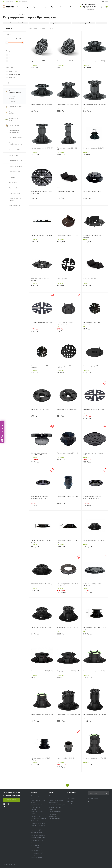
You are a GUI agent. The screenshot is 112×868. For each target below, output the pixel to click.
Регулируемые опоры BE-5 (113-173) (42, 148)
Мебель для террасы (38, 838)
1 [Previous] (67, 785)
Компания (64, 7)
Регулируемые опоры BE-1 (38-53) (94, 61)
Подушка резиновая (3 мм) (66, 192)
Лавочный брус (36, 848)
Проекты (54, 7)
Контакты (73, 7)
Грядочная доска (37, 850)
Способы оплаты (54, 819)
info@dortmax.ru (23, 2)
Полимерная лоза (37, 840)
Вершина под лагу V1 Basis (92, 366)
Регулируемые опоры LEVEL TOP (68, 235)
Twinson (12, 99)
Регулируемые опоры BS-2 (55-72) (41, 627)
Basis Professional (10, 23)
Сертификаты (71, 796)
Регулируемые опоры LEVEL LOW (42, 235)
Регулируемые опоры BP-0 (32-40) (42, 671)
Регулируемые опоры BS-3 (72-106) (68, 627)
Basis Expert (34, 23)
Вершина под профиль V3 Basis (67, 409)
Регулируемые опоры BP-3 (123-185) (95, 758)
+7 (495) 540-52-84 (89, 7)
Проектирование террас (57, 805)
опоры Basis (44, 23)
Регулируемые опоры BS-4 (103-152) (68, 714)
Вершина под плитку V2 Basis (40, 409)
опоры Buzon (55, 23)
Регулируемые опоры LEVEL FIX (94, 148)
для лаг (75, 23)
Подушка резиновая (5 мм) (92, 279)
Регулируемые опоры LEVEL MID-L (68, 497)
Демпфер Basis (62, 279)
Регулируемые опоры (38, 835)
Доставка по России (56, 812)
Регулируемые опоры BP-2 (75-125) (42, 714)
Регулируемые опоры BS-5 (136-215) (95, 714)
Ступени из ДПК (37, 830)
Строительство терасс (40, 7)
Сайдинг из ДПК (37, 816)
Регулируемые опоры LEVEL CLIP (94, 192)
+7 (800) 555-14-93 (89, 5)
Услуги (27, 7)
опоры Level (66, 23)
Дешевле (42, 28)
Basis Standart (23, 23)
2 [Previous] (73, 785)
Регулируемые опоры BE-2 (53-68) (41, 104)
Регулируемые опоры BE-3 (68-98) (68, 104)
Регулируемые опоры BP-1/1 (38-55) (68, 671)
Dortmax (12, 96)
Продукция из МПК (38, 805)
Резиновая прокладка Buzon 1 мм (41, 322)
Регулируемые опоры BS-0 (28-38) (94, 540)
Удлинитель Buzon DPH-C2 (66, 758)
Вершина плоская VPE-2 (65, 61)
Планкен (34, 843)
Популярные (33, 28)
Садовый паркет (37, 833)
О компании (71, 792)
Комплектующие (37, 857)
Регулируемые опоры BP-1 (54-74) (94, 671)
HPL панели (35, 845)
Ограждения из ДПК (38, 823)
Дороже (51, 28)
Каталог (19, 7)
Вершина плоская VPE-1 (38, 61)
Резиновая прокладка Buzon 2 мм (94, 409)
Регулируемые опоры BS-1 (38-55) (41, 584)
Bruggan (12, 101)
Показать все (101, 23)
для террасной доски (87, 23)
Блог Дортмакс (71, 799)
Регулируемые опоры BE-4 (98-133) (95, 104)
